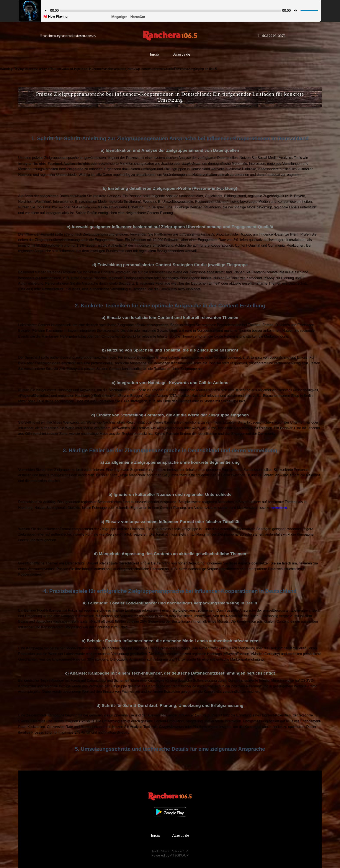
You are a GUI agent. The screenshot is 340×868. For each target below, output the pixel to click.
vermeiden (279, 507)
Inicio (154, 54)
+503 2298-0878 (272, 35)
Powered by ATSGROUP (170, 855)
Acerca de (182, 54)
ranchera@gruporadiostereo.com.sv (68, 35)
